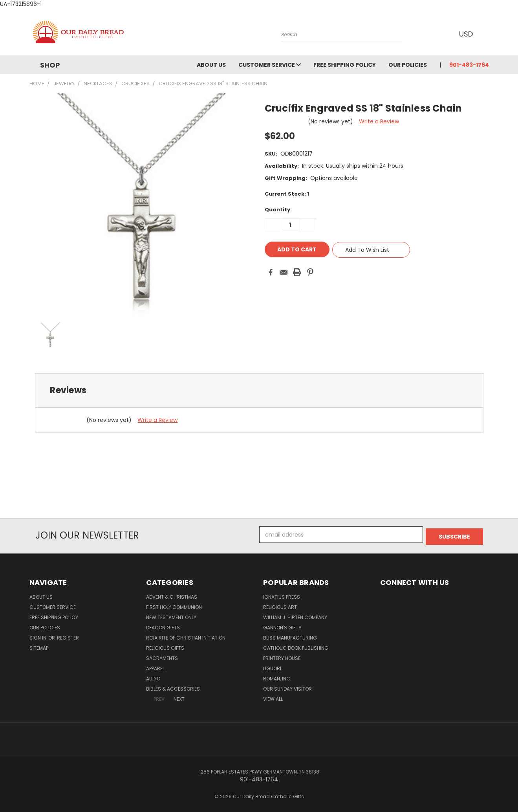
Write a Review (379, 121)
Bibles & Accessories (173, 687)
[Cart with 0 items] (487, 34)
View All (273, 697)
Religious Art (280, 605)
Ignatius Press (282, 595)
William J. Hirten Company (295, 615)
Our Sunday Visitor (287, 687)
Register (68, 636)
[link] (259, 503)
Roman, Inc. (277, 677)
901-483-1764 (469, 65)
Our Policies (408, 65)
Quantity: (278, 210)
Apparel (155, 666)
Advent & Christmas (172, 595)
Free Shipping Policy (345, 65)
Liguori (272, 666)
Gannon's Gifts (282, 626)
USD (467, 34)
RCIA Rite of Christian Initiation (186, 636)
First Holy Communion (174, 605)
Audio (153, 677)
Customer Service (270, 65)
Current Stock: (287, 194)
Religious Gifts (165, 646)
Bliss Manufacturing (290, 636)
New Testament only (171, 615)
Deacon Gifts (163, 626)
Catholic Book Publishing (296, 646)
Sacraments (162, 656)
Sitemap (39, 646)
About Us (211, 65)
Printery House (282, 656)
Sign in (38, 636)
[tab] (259, 390)
